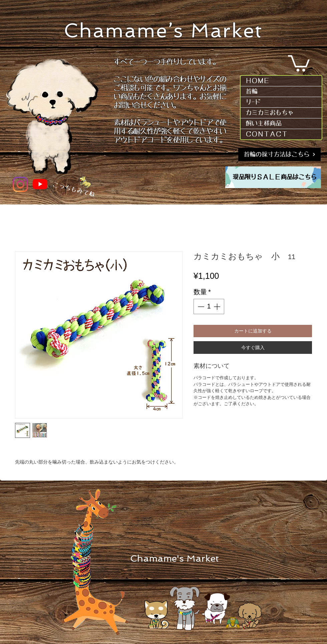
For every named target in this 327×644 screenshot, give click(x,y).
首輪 (252, 91)
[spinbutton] (209, 306)
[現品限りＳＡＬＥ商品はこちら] (275, 177)
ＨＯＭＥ (258, 81)
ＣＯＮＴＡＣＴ (267, 134)
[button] (299, 63)
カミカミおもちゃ (270, 113)
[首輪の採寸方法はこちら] (279, 154)
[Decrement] (200, 306)
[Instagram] (20, 184)
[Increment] (218, 306)
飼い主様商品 (264, 123)
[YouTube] (40, 184)
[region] (273, 177)
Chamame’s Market (163, 31)
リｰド (253, 102)
